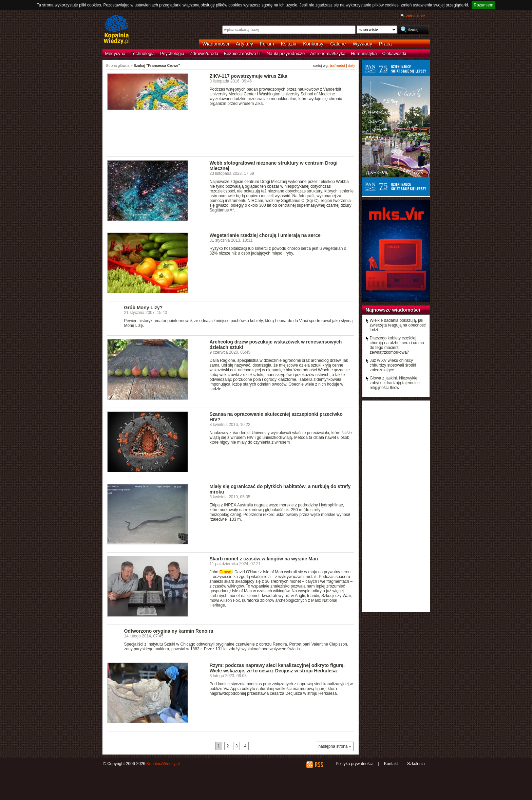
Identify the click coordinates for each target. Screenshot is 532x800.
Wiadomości (216, 44)
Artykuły (244, 44)
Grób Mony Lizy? (144, 308)
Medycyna (115, 53)
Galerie (338, 44)
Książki (289, 44)
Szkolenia (416, 764)
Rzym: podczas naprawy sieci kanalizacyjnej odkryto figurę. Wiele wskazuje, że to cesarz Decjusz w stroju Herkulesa (277, 668)
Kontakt (391, 764)
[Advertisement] (231, 137)
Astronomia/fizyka (328, 53)
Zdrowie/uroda (204, 53)
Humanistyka (364, 53)
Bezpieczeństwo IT (242, 53)
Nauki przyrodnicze (286, 53)
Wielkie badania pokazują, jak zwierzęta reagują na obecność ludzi (398, 325)
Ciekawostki (394, 53)
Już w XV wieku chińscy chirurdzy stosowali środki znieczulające (393, 365)
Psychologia (172, 53)
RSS (319, 765)
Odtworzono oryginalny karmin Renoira (169, 631)
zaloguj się (415, 16)
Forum (267, 44)
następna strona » (335, 746)
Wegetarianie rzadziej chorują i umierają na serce (265, 235)
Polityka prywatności (354, 764)
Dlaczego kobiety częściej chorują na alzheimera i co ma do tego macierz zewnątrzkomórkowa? (397, 345)
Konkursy (313, 44)
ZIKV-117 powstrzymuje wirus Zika (249, 76)
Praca (385, 44)
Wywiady (363, 44)
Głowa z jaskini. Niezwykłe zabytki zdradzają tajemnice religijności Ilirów (395, 383)
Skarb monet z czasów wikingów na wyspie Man (264, 559)
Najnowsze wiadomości (393, 310)
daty (351, 66)
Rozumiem (483, 5)
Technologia (143, 53)
